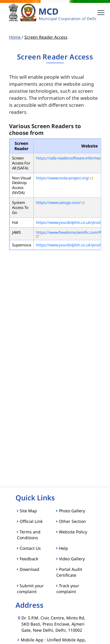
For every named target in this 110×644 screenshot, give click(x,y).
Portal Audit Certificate (69, 572)
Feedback (28, 559)
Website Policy (72, 532)
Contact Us (29, 548)
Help (62, 548)
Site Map (27, 511)
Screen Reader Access (46, 37)
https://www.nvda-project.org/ (63, 178)
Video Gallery (71, 559)
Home (15, 37)
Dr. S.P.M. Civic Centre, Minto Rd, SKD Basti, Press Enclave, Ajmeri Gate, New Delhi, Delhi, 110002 (53, 624)
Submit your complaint (30, 589)
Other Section (71, 521)
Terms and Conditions (29, 535)
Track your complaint (68, 589)
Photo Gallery (71, 511)
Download (28, 569)
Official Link (30, 521)
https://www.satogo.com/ (59, 202)
